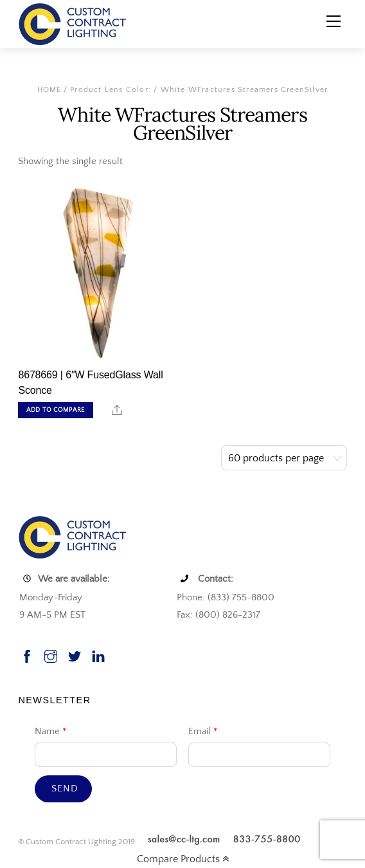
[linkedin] (98, 655)
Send (65, 789)
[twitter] (75, 655)
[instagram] (51, 655)
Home (49, 90)
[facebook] (27, 655)
